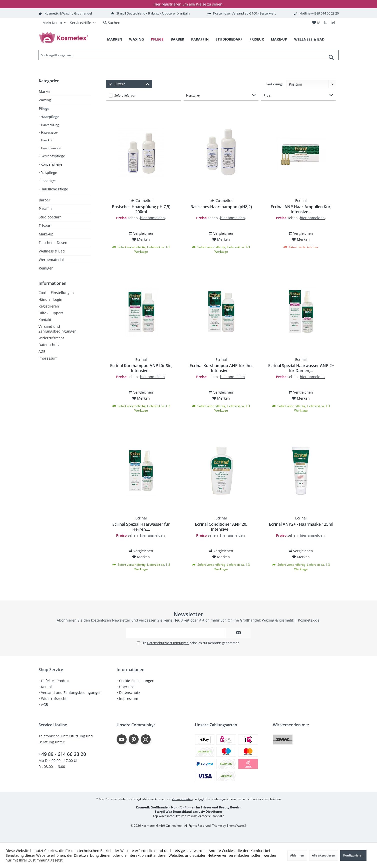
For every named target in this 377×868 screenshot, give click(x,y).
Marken (45, 91)
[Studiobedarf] (229, 39)
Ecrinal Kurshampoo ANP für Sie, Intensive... (141, 368)
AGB (42, 351)
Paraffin (45, 209)
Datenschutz (49, 345)
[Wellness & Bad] (309, 39)
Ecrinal (301, 201)
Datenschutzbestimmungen (168, 643)
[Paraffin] (200, 39)
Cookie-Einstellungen (56, 293)
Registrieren (49, 306)
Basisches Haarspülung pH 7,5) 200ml (141, 209)
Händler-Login (50, 299)
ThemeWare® (237, 826)
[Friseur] (257, 39)
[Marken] (115, 39)
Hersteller (193, 95)
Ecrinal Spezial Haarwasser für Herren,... (141, 527)
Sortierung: (275, 84)
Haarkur (46, 140)
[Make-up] (279, 39)
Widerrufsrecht (51, 338)
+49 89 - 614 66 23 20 (62, 754)
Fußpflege (48, 173)
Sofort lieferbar (125, 95)
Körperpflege (51, 164)
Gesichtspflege (52, 156)
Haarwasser (49, 132)
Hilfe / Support (51, 313)
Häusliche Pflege (54, 189)
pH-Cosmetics (141, 201)
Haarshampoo (51, 148)
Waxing (45, 100)
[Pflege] (157, 39)
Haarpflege (49, 117)
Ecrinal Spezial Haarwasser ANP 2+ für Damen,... (301, 368)
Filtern (117, 84)
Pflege (44, 108)
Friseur (45, 226)
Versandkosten (182, 799)
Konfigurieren (353, 855)
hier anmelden (152, 218)
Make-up (46, 234)
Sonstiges (48, 181)
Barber (45, 200)
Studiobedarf (50, 217)
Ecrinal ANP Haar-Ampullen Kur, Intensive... (301, 209)
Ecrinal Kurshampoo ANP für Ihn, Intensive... (221, 368)
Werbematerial (51, 260)
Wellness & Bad (52, 251)
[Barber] (177, 39)
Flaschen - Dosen (53, 243)
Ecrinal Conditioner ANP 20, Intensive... (221, 527)
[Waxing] (136, 39)
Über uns (127, 687)
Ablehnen (297, 855)
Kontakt (45, 320)
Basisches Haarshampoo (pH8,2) (221, 207)
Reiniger (46, 268)
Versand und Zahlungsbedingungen (58, 329)
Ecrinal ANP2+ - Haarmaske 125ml (301, 524)
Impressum (48, 358)
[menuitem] (323, 23)
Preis (267, 95)
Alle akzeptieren (324, 855)
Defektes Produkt (55, 681)
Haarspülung (50, 125)
